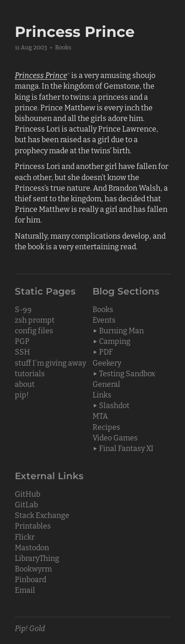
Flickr (25, 536)
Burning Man (121, 330)
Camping (115, 341)
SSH (22, 351)
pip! (22, 394)
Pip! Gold (30, 628)
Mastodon (32, 547)
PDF (106, 351)
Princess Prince (41, 75)
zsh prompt (35, 319)
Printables (33, 525)
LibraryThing (37, 558)
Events (104, 319)
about (25, 384)
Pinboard (31, 579)
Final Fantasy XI (126, 448)
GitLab (26, 504)
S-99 (23, 309)
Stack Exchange (42, 515)
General (106, 384)
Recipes (106, 427)
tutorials (30, 373)
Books (63, 47)
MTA (100, 415)
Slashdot (114, 405)
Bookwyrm (33, 568)
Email (25, 590)
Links (102, 394)
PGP (22, 341)
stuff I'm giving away (50, 362)
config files (34, 330)
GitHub (28, 494)
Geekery (107, 362)
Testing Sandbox (127, 373)
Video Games (115, 437)
